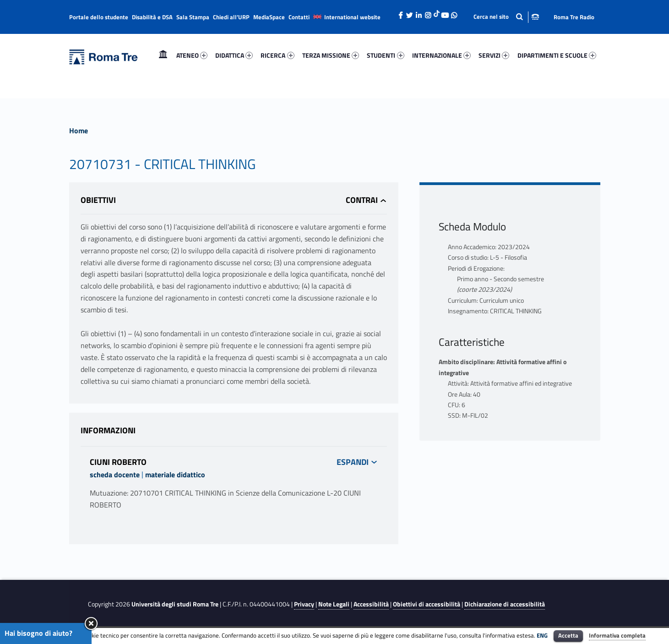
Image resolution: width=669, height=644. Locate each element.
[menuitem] (163, 55)
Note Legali (334, 604)
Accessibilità (371, 604)
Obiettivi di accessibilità (427, 604)
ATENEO (192, 55)
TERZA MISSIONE (331, 55)
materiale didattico (175, 475)
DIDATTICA (234, 55)
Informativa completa (617, 635)
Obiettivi (98, 200)
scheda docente (115, 475)
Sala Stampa (193, 17)
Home (163, 55)
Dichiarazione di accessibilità (505, 604)
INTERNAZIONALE (441, 55)
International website (352, 17)
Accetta (568, 635)
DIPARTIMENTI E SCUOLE (557, 55)
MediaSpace (269, 17)
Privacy (304, 604)
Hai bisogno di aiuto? (38, 633)
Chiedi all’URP (231, 17)
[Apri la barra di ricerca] (506, 17)
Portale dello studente (99, 17)
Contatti (299, 17)
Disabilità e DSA (152, 17)
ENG (542, 635)
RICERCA (277, 55)
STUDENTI (385, 55)
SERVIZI (494, 55)
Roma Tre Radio (574, 17)
